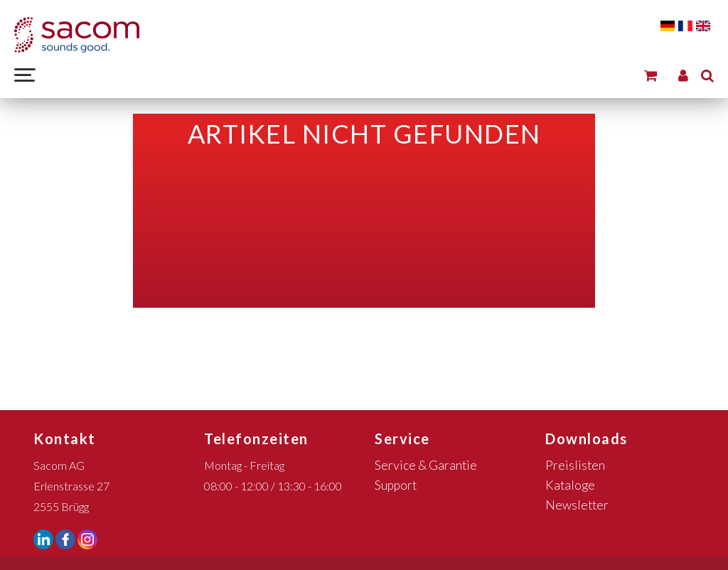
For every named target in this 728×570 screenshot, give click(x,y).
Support (396, 485)
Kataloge (570, 485)
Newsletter (577, 505)
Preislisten (575, 465)
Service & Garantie (426, 465)
